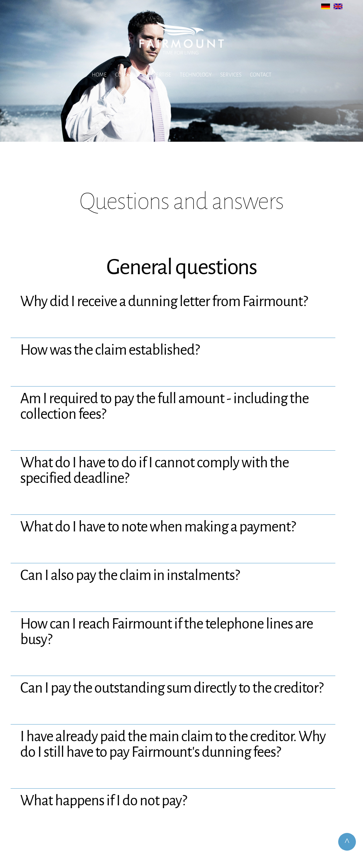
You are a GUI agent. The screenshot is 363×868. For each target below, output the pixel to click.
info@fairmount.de (191, 793)
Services (231, 75)
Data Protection (199, 817)
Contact (261, 75)
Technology (196, 75)
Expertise (159, 75)
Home (99, 75)
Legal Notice (160, 817)
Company (127, 75)
